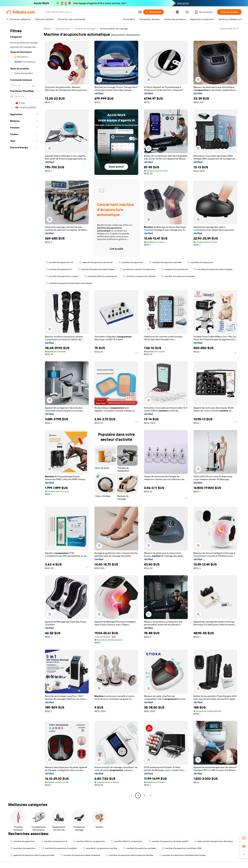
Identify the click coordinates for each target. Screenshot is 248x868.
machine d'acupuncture (131, 262)
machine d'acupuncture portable (165, 262)
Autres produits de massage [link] (114, 29)
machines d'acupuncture (200, 262)
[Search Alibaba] (90, 12)
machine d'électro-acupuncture (89, 841)
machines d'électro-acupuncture (101, 276)
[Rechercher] (153, 12)
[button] (140, 12)
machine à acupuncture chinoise (139, 276)
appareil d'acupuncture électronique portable (32, 855)
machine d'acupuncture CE (59, 262)
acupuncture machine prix (175, 269)
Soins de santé (63, 29)
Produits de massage (85, 29)
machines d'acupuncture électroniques (213, 269)
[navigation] (24, 412)
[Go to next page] (151, 796)
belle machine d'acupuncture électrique (214, 841)
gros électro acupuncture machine (100, 848)
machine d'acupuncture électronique (96, 269)
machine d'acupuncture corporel (62, 276)
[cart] (188, 12)
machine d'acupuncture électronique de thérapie (130, 855)
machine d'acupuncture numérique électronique (183, 855)
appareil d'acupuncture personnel (96, 262)
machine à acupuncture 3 (54, 841)
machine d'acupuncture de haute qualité (168, 841)
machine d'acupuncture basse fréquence (80, 855)
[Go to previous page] (132, 796)
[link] (244, 838)
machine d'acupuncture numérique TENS (182, 848)
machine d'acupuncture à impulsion (59, 848)
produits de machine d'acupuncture (138, 269)
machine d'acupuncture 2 (59, 269)
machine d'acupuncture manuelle (178, 276)
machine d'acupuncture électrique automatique (69, 283)
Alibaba (47, 29)
